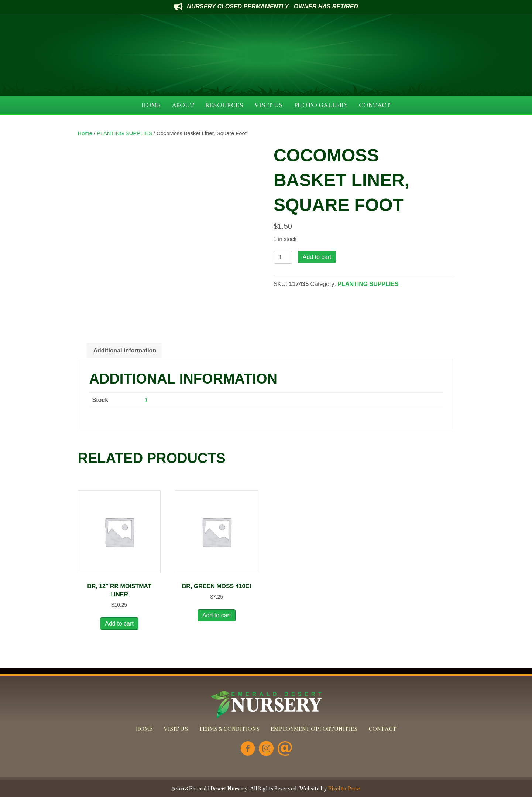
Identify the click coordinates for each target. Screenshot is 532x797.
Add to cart (317, 257)
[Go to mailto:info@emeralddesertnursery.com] (285, 749)
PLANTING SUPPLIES (124, 133)
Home (85, 133)
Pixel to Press (344, 789)
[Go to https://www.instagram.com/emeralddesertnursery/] (266, 749)
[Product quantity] (283, 257)
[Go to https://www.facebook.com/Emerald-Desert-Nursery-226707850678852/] (248, 749)
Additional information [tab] (125, 350)
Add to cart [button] (119, 624)
